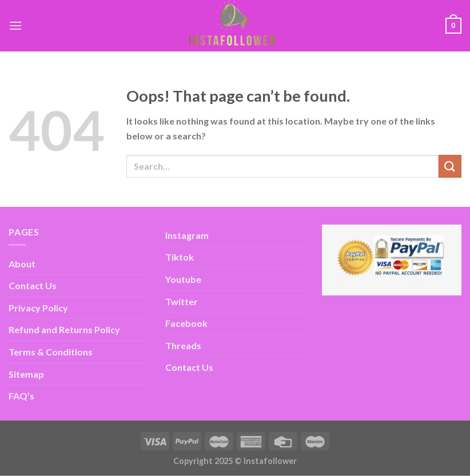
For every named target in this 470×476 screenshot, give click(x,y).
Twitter (182, 301)
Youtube (183, 279)
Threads (183, 345)
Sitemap (26, 374)
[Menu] (15, 25)
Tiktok (180, 257)
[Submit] (450, 166)
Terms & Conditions (51, 352)
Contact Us (33, 285)
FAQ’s (21, 396)
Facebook (186, 323)
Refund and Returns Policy (64, 329)
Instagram (187, 235)
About (22, 264)
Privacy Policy (38, 308)
